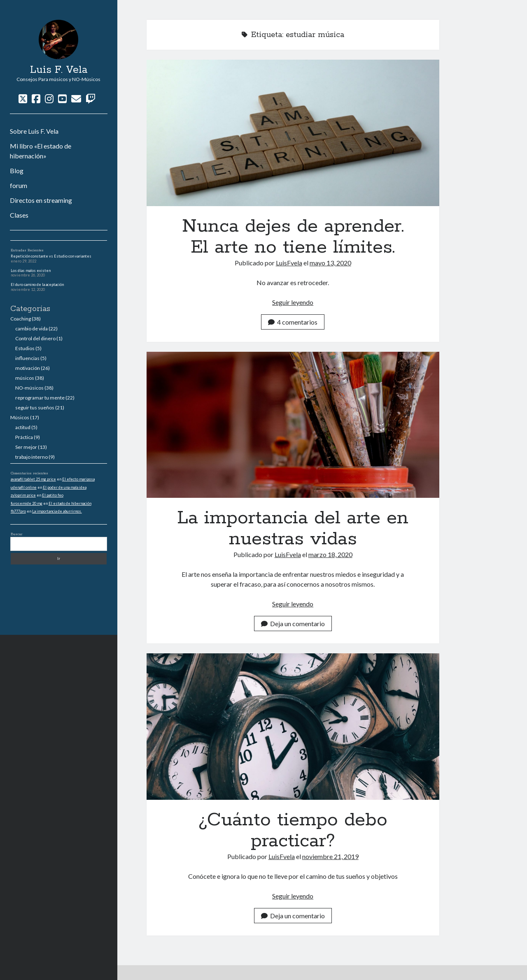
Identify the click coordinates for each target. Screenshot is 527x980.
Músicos (20, 417)
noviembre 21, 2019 (330, 856)
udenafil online (24, 487)
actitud (23, 427)
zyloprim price (23, 495)
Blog (17, 171)
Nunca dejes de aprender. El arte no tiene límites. (293, 133)
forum (19, 185)
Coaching (21, 319)
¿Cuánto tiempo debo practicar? (293, 727)
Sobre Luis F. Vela (34, 131)
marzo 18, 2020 (330, 554)
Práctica (24, 437)
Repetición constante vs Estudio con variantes (51, 256)
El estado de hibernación (70, 503)
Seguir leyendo (293, 302)
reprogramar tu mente (40, 398)
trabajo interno (31, 457)
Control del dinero (35, 338)
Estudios (25, 348)
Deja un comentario (293, 624)
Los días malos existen (31, 271)
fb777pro (18, 511)
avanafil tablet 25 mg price (33, 479)
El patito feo (53, 495)
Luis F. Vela (59, 70)
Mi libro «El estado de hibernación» (41, 151)
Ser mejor (26, 447)
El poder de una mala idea (65, 487)
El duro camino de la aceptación (37, 284)
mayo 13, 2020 (330, 263)
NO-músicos (29, 388)
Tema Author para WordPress (298, 972)
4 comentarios (293, 322)
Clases (19, 215)
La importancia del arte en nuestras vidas (293, 425)
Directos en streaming (41, 200)
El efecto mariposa (78, 479)
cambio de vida (31, 329)
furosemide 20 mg (27, 503)
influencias (27, 358)
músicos (25, 378)
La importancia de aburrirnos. (57, 511)
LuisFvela (289, 263)
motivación (28, 368)
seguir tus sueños (35, 408)
